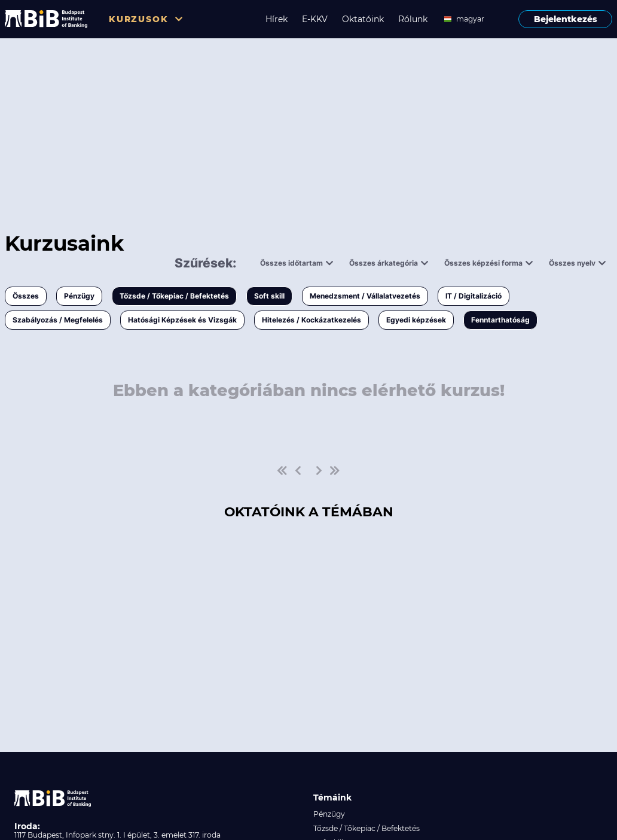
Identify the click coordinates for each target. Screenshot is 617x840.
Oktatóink (363, 19)
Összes (26, 296)
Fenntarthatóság (500, 320)
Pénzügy (79, 296)
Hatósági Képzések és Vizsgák (182, 320)
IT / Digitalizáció (474, 296)
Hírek (277, 19)
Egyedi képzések (416, 320)
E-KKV (315, 19)
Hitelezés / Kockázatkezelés (311, 320)
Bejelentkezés (566, 19)
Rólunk (413, 19)
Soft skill (269, 296)
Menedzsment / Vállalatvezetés (365, 296)
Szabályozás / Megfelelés (58, 320)
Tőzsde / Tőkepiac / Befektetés (174, 296)
